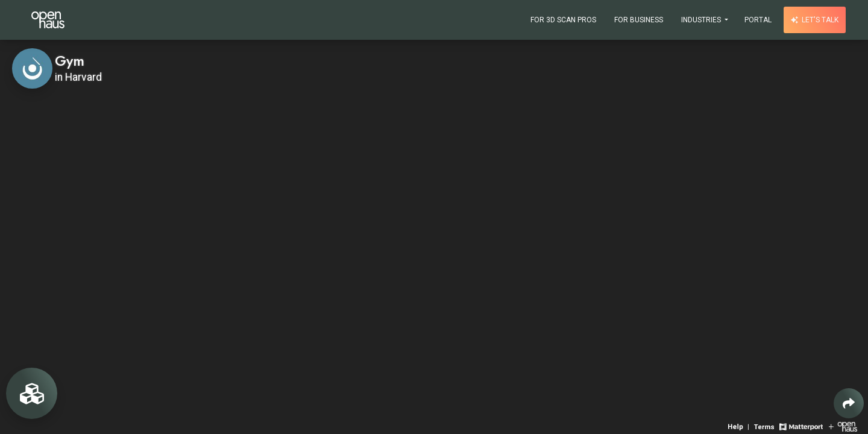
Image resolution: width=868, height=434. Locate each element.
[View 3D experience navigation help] (740, 426)
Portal (758, 20)
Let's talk (815, 20)
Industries (702, 20)
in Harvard (78, 77)
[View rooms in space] (32, 393)
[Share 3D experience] (849, 403)
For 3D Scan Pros (563, 20)
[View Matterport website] (801, 426)
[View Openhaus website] (843, 426)
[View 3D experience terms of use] (765, 426)
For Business (639, 20)
